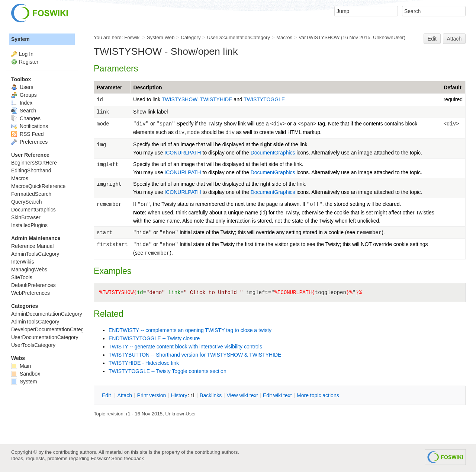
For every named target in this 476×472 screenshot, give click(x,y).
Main (21, 366)
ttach (125, 395)
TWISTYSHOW (180, 99)
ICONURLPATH (183, 153)
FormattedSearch (31, 194)
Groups (24, 95)
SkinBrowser (26, 217)
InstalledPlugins (29, 225)
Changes (26, 118)
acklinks (211, 395)
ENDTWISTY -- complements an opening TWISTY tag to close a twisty (190, 330)
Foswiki (132, 37)
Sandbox (26, 374)
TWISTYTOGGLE (264, 99)
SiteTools (22, 277)
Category (191, 37)
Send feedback (128, 458)
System (20, 39)
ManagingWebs (29, 270)
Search (24, 111)
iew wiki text (242, 395)
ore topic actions (318, 395)
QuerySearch (26, 202)
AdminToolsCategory (35, 254)
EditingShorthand (31, 170)
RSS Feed (27, 134)
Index (22, 103)
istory (179, 395)
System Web (161, 37)
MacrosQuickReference (38, 186)
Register (29, 62)
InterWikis (22, 262)
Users (22, 87)
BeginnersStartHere (34, 163)
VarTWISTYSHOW (319, 37)
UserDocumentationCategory (238, 37)
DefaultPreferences (33, 285)
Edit (432, 39)
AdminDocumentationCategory (47, 314)
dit (107, 395)
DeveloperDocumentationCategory (51, 329)
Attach (454, 39)
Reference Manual (32, 246)
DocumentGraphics (273, 153)
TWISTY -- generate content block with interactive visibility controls (185, 347)
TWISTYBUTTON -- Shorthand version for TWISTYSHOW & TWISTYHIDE (195, 355)
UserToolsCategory (33, 345)
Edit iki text (277, 395)
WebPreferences (30, 293)
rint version (152, 395)
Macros (284, 37)
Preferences (29, 142)
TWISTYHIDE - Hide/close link (144, 363)
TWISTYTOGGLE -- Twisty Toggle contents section (168, 371)
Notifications (30, 126)
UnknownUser (388, 37)
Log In (26, 54)
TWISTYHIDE (217, 99)
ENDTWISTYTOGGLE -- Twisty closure (154, 338)
